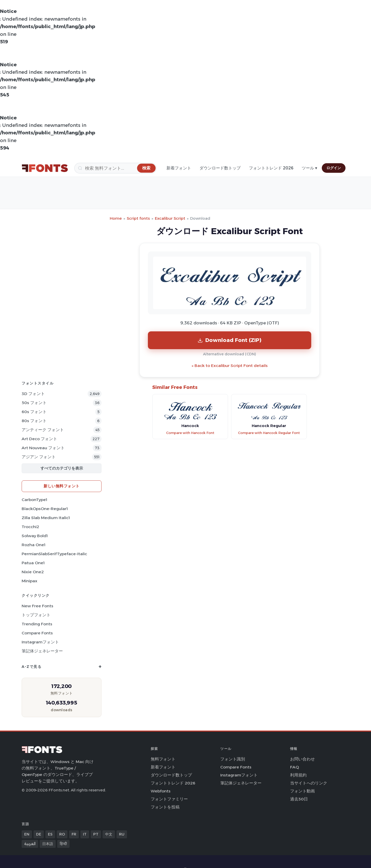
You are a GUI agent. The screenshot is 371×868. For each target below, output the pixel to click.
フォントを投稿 (165, 807)
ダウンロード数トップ (220, 168)
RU (122, 834)
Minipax (29, 581)
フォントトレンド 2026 (271, 168)
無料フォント (163, 759)
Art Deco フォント (39, 439)
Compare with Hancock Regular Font (269, 433)
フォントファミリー (169, 799)
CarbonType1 (34, 500)
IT (85, 834)
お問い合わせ (302, 759)
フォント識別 (233, 759)
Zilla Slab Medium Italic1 (46, 518)
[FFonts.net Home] (45, 168)
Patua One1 (33, 563)
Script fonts (138, 218)
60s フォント (34, 412)
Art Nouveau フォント (43, 448)
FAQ (294, 767)
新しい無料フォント (62, 486)
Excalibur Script (170, 218)
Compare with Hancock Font (190, 433)
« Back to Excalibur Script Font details (230, 366)
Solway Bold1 (35, 536)
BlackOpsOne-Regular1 (45, 509)
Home (116, 218)
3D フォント (33, 394)
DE (39, 834)
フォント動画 (302, 791)
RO (62, 834)
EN (27, 834)
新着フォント (179, 168)
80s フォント (34, 421)
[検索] (115, 168)
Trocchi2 (30, 527)
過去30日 (299, 799)
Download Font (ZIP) (230, 340)
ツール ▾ (309, 168)
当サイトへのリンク (309, 783)
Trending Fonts (37, 624)
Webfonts (161, 791)
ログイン (334, 168)
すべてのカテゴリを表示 (62, 468)
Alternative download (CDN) (230, 354)
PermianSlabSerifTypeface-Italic (54, 554)
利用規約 (298, 775)
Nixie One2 (33, 572)
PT (96, 834)
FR (74, 834)
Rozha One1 (33, 545)
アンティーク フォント (43, 430)
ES (50, 834)
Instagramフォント (40, 642)
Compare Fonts (37, 633)
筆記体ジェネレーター (42, 651)
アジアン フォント (39, 457)
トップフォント (36, 615)
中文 (109, 834)
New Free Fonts (37, 606)
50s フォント (34, 403)
